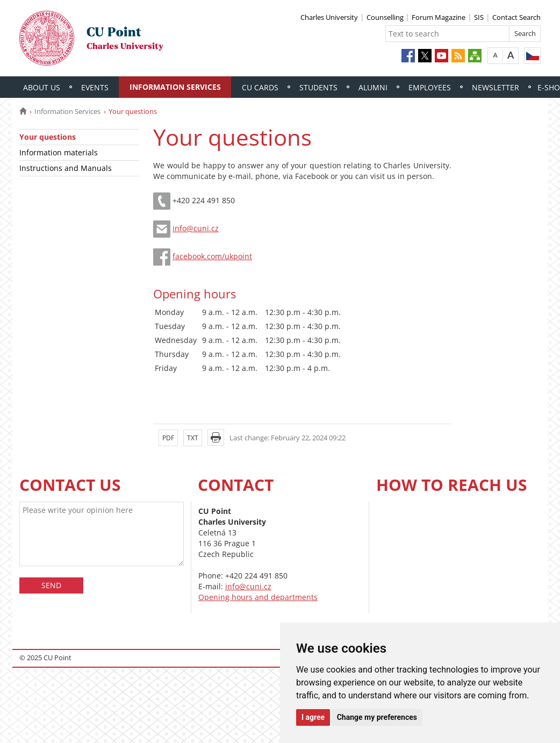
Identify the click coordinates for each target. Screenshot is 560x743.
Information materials (59, 152)
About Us (42, 87)
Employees (430, 87)
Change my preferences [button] (377, 717)
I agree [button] (313, 717)
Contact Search (516, 17)
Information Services (175, 87)
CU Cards (260, 87)
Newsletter (496, 87)
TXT (193, 438)
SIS (479, 17)
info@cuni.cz (196, 228)
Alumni (373, 87)
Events (95, 87)
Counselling (386, 17)
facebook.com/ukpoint (212, 256)
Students (318, 87)
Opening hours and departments (258, 597)
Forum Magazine (439, 17)
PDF (168, 438)
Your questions (48, 137)
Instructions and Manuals (66, 168)
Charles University (329, 17)
